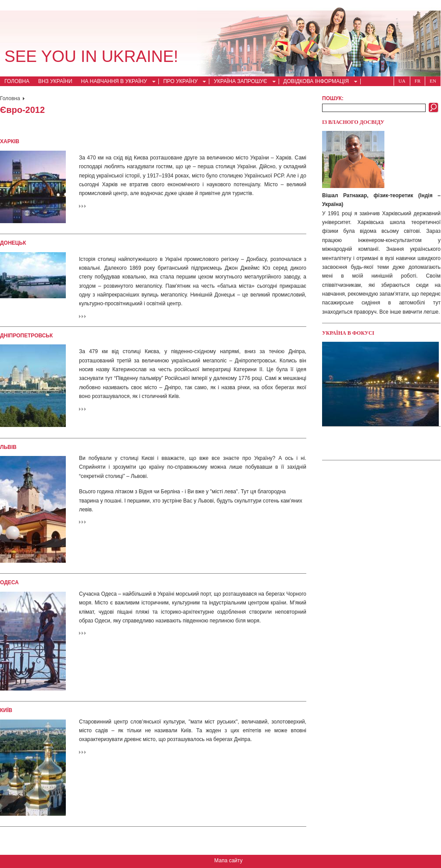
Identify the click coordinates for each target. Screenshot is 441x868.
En (433, 81)
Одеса (9, 582)
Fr (418, 81)
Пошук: (333, 98)
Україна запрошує (242, 82)
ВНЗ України (55, 81)
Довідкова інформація (318, 82)
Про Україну (182, 82)
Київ (6, 710)
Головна (17, 81)
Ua (402, 81)
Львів (8, 447)
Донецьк (13, 243)
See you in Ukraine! (91, 56)
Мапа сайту (228, 861)
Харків (10, 141)
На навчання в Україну (116, 82)
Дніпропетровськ (26, 336)
